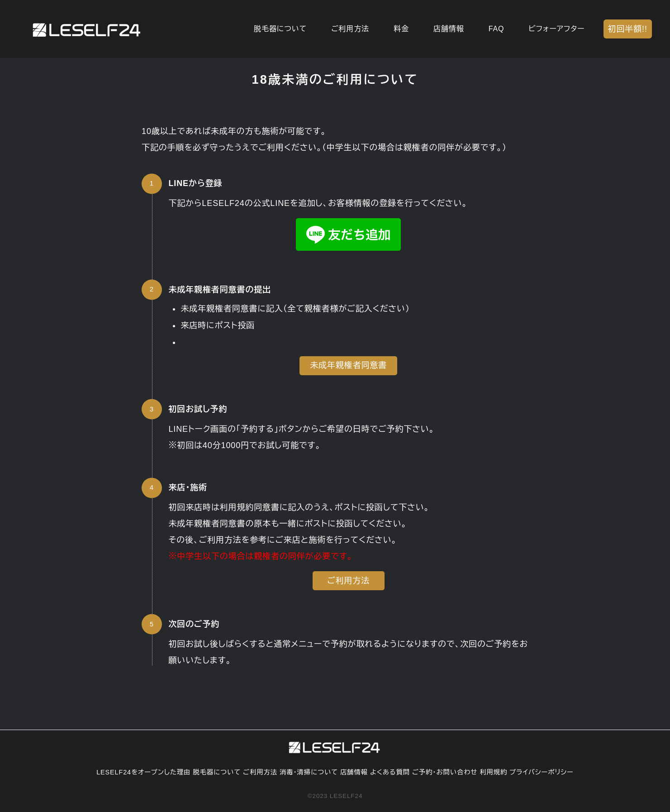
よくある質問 (390, 772)
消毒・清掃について (309, 772)
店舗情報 (354, 772)
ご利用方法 (260, 772)
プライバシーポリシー (542, 772)
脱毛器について (217, 772)
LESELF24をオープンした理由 (143, 772)
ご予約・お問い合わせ (445, 772)
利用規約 (493, 772)
